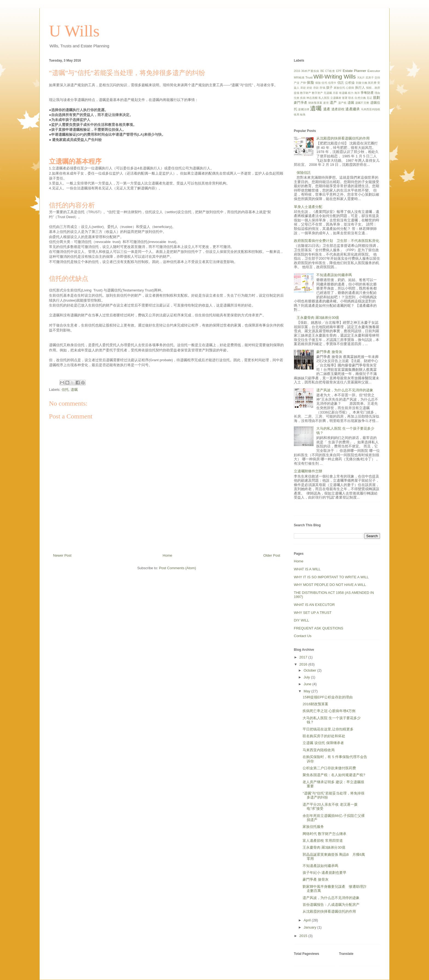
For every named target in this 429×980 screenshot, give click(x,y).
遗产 (333, 102)
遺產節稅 (338, 109)
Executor (374, 71)
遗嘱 (74, 390)
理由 (377, 93)
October (311, 670)
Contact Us (303, 636)
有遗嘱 (343, 93)
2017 (304, 657)
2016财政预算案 (315, 704)
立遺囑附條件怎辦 (308, 471)
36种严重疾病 (310, 71)
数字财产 (306, 93)
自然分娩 (360, 98)
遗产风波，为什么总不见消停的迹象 (345, 390)
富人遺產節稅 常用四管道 (323, 841)
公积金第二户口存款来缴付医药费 (329, 768)
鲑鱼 (303, 115)
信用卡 (332, 83)
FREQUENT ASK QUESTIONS (318, 628)
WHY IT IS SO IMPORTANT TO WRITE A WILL (331, 577)
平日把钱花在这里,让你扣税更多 (328, 729)
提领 (297, 93)
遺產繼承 (352, 109)
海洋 (357, 93)
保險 (318, 83)
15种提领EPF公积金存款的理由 (328, 697)
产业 (297, 83)
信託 (341, 83)
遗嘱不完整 (362, 103)
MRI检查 (299, 78)
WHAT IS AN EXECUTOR (314, 605)
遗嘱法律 (303, 109)
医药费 (372, 83)
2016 (297, 71)
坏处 (303, 88)
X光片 (361, 78)
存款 (316, 88)
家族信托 (339, 88)
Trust (309, 77)
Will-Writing (328, 76)
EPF (339, 71)
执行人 (360, 87)
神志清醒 (312, 98)
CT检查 (330, 71)
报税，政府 (373, 88)
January (311, 927)
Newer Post (62, 555)
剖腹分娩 (362, 83)
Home (168, 555)
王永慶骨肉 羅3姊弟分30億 (318, 318)
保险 (310, 83)
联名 (351, 98)
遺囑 (316, 108)
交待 (377, 78)
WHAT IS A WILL (307, 569)
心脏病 (350, 88)
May (308, 691)
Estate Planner (354, 71)
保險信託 (304, 173)
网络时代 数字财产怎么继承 (324, 834)
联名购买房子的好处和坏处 (324, 736)
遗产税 (342, 103)
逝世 (326, 103)
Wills (350, 76)
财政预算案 (315, 103)
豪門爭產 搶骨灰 (329, 352)
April (308, 920)
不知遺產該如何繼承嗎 (334, 275)
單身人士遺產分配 (308, 207)
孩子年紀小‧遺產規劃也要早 (324, 873)
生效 (297, 98)
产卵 (303, 83)
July (307, 677)
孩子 (329, 87)
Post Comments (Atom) (177, 568)
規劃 (376, 98)
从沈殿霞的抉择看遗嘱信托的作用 (343, 138)
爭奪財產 (367, 93)
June (308, 684)
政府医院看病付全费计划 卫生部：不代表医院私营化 (337, 241)
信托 (65, 390)
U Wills (74, 31)
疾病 (303, 98)
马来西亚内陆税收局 (319, 750)
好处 (309, 88)
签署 (345, 98)
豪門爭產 (301, 102)
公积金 (350, 83)
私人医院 (324, 98)
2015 (304, 936)
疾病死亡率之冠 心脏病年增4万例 (329, 711)
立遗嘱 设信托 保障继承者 (323, 743)
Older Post (272, 555)
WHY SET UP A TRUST (313, 613)
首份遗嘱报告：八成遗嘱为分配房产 (331, 905)
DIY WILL (301, 620)
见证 (369, 98)
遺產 (327, 109)
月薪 (335, 93)
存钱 (322, 88)
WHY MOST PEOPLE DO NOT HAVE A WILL (330, 585)
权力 (351, 93)
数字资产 (317, 93)
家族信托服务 (313, 827)
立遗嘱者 (336, 98)
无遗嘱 (328, 93)
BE (322, 71)
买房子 (370, 78)
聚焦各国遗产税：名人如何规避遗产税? (334, 775)
